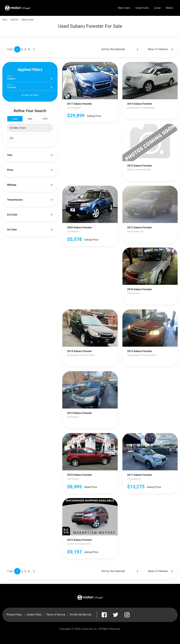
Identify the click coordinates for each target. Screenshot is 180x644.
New (30, 119)
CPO (45, 119)
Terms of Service (56, 615)
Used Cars (14, 19)
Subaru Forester (28, 19)
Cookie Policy (34, 615)
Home (5, 19)
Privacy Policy (14, 615)
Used (15, 119)
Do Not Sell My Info (81, 615)
